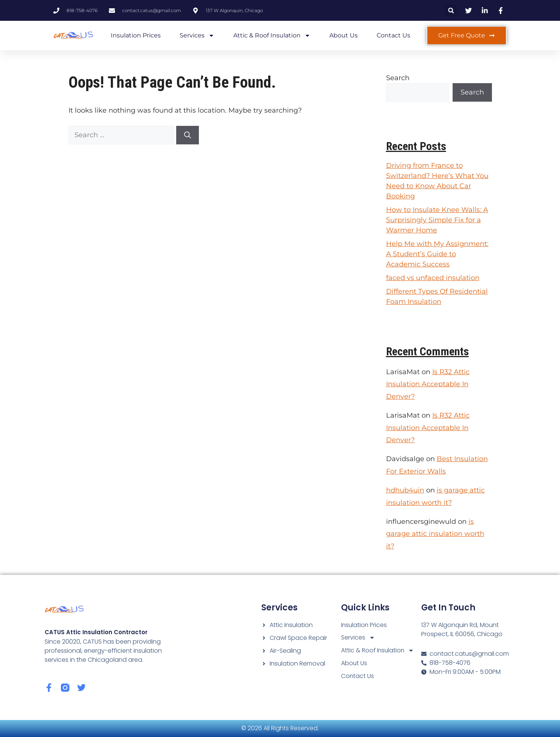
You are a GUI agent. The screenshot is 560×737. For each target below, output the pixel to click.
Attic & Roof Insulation (272, 36)
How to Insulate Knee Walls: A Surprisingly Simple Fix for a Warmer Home (437, 220)
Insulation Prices (136, 35)
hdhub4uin (405, 490)
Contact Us (393, 35)
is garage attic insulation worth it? (435, 534)
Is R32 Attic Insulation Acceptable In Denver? (428, 384)
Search (398, 78)
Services (197, 36)
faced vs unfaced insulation (433, 278)
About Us (344, 35)
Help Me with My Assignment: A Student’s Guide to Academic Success (437, 254)
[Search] (188, 135)
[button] (451, 10)
